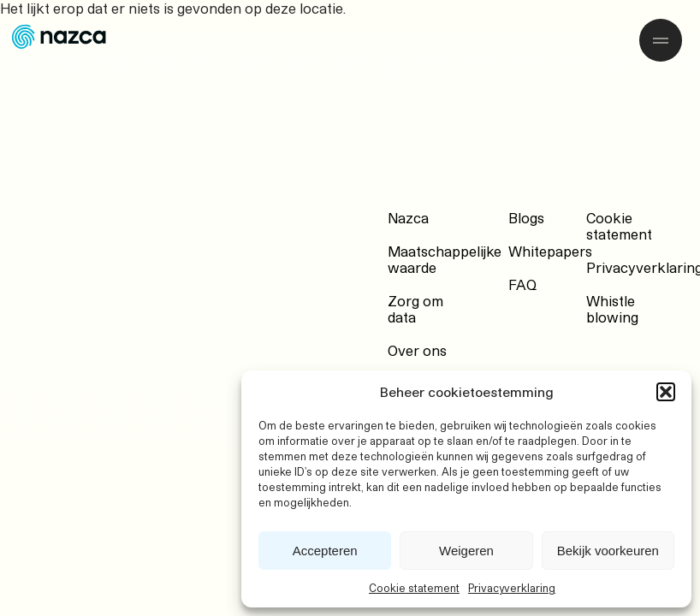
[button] (666, 392)
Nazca (408, 218)
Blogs (526, 218)
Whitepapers (550, 251)
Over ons (417, 350)
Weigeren (466, 551)
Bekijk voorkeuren (608, 551)
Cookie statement (414, 588)
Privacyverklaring (512, 588)
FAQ (522, 284)
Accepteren (325, 551)
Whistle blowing (612, 309)
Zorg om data (415, 309)
